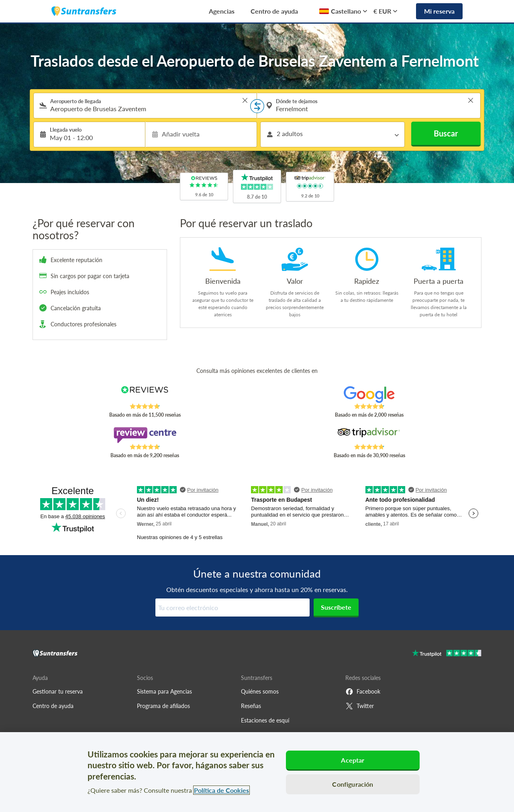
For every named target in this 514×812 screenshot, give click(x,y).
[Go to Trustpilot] (447, 654)
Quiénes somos (260, 691)
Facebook (363, 692)
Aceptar (353, 760)
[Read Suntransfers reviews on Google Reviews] (369, 395)
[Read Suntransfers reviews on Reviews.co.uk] (145, 395)
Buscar (446, 133)
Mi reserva (439, 11)
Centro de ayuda (274, 11)
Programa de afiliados (163, 706)
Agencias (222, 11)
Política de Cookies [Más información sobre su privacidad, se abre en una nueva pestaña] (221, 790)
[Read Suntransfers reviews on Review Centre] (145, 435)
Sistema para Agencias (164, 691)
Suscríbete (336, 607)
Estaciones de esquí (265, 720)
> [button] (245, 100)
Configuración (353, 784)
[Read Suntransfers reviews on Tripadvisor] (369, 435)
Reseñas (251, 706)
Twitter (360, 706)
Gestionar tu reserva (58, 691)
